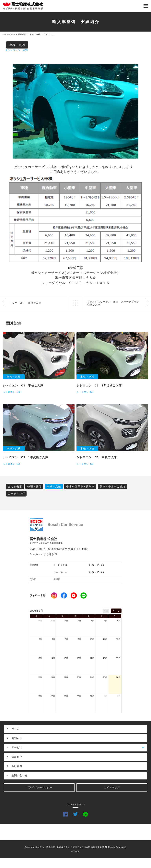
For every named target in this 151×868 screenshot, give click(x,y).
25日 (105, 677)
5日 (119, 621)
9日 (80, 639)
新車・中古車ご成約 (113, 487)
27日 (40, 696)
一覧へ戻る (75, 303)
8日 (66, 639)
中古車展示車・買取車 (80, 487)
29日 (40, 621)
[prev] (114, 611)
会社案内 (17, 766)
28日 (53, 696)
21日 (53, 677)
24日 (92, 677)
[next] (119, 611)
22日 (66, 677)
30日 (53, 621)
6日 (40, 639)
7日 (53, 639)
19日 (118, 658)
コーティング (16, 494)
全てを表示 (15, 487)
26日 (118, 677)
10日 (92, 639)
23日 (79, 677)
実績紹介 (17, 757)
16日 (79, 658)
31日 (92, 696)
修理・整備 (34, 487)
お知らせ (17, 738)
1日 (66, 621)
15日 (66, 658)
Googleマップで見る (44, 554)
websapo (75, 851)
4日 (106, 621)
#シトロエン (13, 50)
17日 (92, 658)
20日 (40, 677)
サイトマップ (112, 787)
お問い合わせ (19, 775)
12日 (118, 639)
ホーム (16, 729)
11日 (105, 639)
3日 (93, 621)
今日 (106, 611)
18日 (105, 658)
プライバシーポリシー (39, 787)
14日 (53, 658)
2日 (80, 621)
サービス (79, 748)
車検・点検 (17, 45)
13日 (40, 658)
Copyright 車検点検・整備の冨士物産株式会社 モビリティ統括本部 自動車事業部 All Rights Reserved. (76, 847)
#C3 (25, 50)
